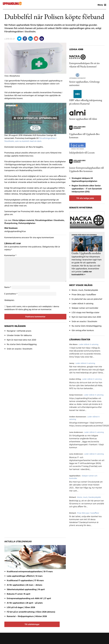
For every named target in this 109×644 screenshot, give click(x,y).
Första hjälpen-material (23, 220)
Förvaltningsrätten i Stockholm (50, 220)
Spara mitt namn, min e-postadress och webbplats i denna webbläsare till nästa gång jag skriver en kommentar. (32, 308)
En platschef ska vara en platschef (87, 299)
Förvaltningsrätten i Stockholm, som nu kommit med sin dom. (31, 140)
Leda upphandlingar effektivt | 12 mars (25, 576)
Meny (102, 5)
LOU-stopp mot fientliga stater (86, 313)
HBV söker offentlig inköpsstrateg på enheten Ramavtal (86, 102)
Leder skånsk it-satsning (83, 304)
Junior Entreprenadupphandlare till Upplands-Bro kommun (86, 169)
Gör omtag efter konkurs (83, 331)
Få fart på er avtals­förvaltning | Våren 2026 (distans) (31, 612)
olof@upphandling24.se (15, 232)
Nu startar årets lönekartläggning (22, 344)
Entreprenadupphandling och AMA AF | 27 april (29, 599)
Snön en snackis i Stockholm (20, 349)
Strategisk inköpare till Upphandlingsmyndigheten (84, 180)
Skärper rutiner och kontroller (85, 308)
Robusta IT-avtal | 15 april (19, 594)
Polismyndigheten (27, 223)
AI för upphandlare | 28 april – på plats (25, 603)
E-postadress (11, 294)
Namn (8, 287)
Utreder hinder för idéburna (19, 336)
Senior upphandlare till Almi (83, 119)
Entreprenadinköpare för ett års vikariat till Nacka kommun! (84, 65)
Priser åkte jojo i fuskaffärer (84, 295)
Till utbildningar (32, 624)
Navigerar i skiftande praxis (19, 331)
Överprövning (11, 223)
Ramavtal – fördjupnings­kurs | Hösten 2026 (27, 616)
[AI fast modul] (35, 118)
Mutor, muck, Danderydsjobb (85, 290)
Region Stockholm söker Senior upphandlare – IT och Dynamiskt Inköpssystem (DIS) (87, 189)
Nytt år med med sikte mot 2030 (21, 340)
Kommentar (10, 256)
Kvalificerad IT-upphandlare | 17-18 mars (25, 581)
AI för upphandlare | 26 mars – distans (25, 585)
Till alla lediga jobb (85, 198)
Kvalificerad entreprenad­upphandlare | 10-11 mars (30, 572)
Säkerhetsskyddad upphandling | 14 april (26, 590)
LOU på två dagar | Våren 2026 (21, 608)
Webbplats (9, 300)
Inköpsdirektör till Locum (82, 152)
